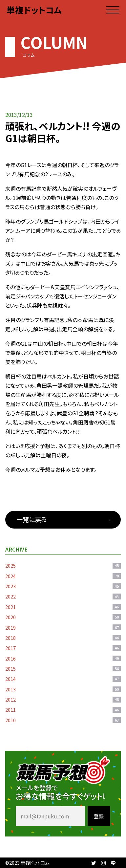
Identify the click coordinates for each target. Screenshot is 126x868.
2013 (63, 689)
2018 (63, 638)
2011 (63, 710)
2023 (63, 586)
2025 (63, 565)
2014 (63, 679)
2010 (63, 720)
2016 (63, 658)
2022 (63, 596)
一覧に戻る (31, 519)
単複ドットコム (34, 10)
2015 (63, 669)
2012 (63, 699)
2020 (63, 617)
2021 (63, 607)
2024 (63, 576)
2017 (63, 648)
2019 (63, 628)
